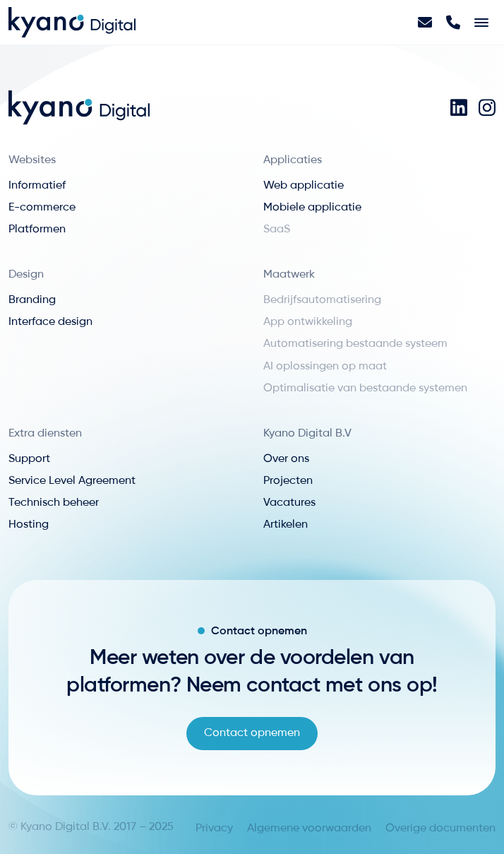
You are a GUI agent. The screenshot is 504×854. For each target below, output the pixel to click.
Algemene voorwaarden (309, 829)
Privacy (214, 829)
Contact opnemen (252, 733)
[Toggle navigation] (481, 23)
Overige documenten (440, 829)
